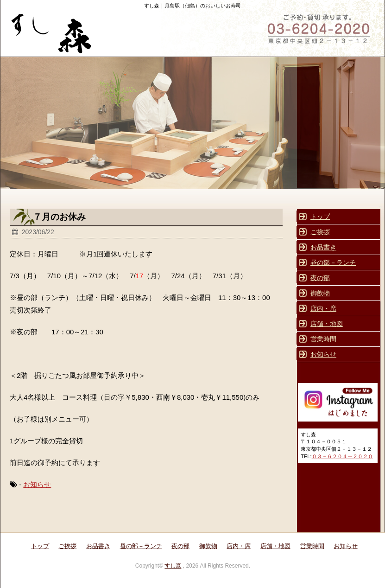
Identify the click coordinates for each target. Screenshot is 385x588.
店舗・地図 (327, 324)
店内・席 (323, 308)
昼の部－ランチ (333, 262)
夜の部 (320, 278)
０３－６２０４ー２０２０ (342, 456)
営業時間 (323, 339)
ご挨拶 (320, 232)
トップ (320, 217)
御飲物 (320, 293)
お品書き (323, 247)
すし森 (173, 566)
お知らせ (37, 484)
